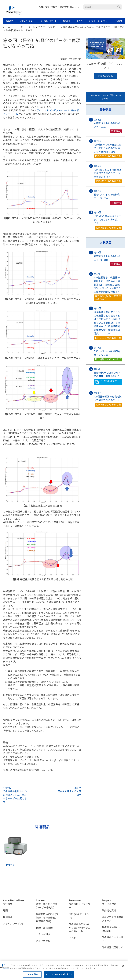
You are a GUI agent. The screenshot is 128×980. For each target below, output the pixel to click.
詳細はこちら (105, 76)
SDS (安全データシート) (80, 916)
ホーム (7, 27)
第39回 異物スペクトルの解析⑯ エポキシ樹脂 (108, 256)
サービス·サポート (112, 904)
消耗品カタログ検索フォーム (113, 919)
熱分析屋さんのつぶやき (19, 30)
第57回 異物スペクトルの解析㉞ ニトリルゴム (108, 195)
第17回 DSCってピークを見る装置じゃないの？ (107, 351)
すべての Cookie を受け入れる (59, 974)
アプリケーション (27, 21)
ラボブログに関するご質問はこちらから (106, 97)
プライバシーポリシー (14, 925)
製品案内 (10, 21)
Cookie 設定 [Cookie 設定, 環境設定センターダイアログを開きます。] (32, 974)
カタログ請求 (43, 934)
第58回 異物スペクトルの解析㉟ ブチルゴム (108, 123)
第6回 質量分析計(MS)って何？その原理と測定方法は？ (107, 373)
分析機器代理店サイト (113, 949)
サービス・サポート (49, 21)
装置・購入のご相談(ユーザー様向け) (47, 906)
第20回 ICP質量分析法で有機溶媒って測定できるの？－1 (108, 397)
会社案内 (118, 21)
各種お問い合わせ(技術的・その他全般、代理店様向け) (47, 918)
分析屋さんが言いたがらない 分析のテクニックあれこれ (94, 27)
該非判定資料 (109, 911)
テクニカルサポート (49, 27)
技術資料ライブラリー (80, 906)
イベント (74, 938)
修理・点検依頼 (44, 928)
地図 (5, 911)
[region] (64, 971)
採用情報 (8, 917)
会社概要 (8, 904)
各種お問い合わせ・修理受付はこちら (59, 7)
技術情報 (67, 21)
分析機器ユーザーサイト (113, 939)
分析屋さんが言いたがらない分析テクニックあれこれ (80, 928)
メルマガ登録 (43, 941)
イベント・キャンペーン (98, 21)
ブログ (80, 21)
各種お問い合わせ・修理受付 (113, 929)
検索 (119, 7)
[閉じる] (123, 966)
